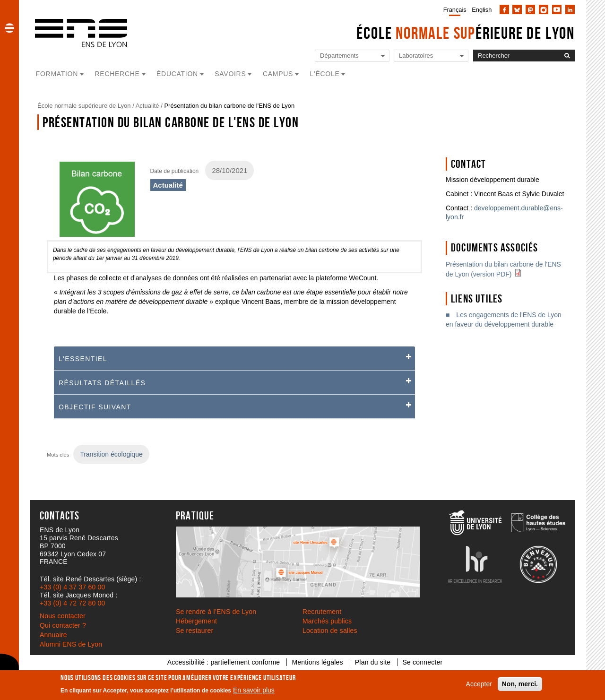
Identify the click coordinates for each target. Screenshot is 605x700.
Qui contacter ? (63, 625)
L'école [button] (325, 74)
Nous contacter (63, 616)
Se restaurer (194, 631)
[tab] (234, 359)
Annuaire (53, 635)
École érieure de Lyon (466, 33)
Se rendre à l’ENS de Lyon (216, 612)
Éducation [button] (177, 74)
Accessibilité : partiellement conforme (224, 662)
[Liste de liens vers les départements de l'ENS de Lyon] (352, 56)
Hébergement (196, 621)
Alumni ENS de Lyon (71, 644)
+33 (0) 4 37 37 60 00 (72, 587)
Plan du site (373, 662)
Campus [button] (278, 74)
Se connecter (422, 662)
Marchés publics (327, 621)
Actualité (147, 106)
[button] (9, 28)
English (482, 10)
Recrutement (322, 612)
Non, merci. (520, 684)
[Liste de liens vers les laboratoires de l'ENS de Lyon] (431, 56)
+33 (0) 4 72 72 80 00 (72, 603)
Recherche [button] (117, 74)
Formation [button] (57, 74)
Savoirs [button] (230, 74)
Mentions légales (317, 662)
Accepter (479, 684)
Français (455, 10)
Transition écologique (111, 454)
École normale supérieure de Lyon (84, 106)
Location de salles (330, 631)
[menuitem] (453, 9)
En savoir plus (254, 690)
